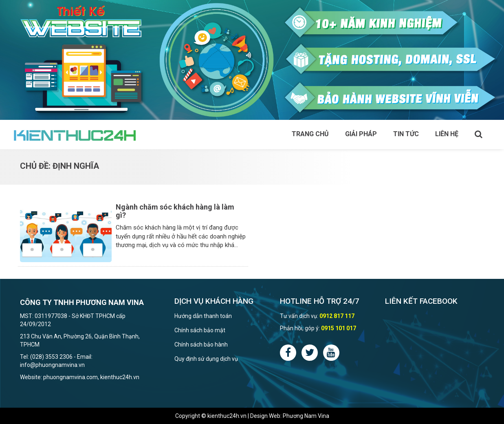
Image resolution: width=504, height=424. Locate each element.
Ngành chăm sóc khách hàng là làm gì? (175, 211)
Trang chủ (310, 134)
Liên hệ (447, 134)
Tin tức (406, 134)
